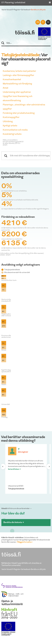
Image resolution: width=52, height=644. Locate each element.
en (38, 22)
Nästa (48, 467)
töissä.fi (25, 33)
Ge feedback (26, 10)
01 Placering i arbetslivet (13, 3)
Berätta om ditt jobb (38, 10)
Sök (4, 43)
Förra (4, 467)
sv (48, 22)
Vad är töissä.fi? (7, 10)
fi (43, 22)
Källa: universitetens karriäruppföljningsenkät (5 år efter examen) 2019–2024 (13, 143)
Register (17, 10)
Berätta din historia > (14, 522)
